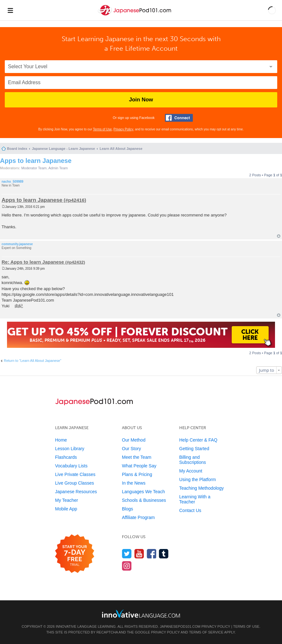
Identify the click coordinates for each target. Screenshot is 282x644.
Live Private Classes (75, 474)
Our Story (131, 449)
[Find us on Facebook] (152, 554)
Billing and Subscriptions (193, 460)
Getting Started (194, 449)
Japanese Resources (76, 492)
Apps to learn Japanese (36, 161)
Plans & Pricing (137, 474)
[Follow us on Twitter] (127, 554)
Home (61, 440)
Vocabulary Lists (71, 466)
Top (279, 236)
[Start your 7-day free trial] (75, 554)
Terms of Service (206, 632)
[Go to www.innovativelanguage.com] (141, 614)
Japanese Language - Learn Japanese (63, 149)
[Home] (135, 15)
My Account (191, 471)
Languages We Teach (143, 492)
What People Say (139, 466)
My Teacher (67, 500)
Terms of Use (102, 129)
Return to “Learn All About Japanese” (32, 361)
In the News (134, 483)
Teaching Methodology (201, 488)
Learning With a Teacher (195, 499)
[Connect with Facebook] (179, 118)
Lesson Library (70, 449)
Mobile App (66, 509)
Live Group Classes (74, 483)
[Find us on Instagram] (127, 566)
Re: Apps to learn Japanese (33, 262)
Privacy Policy (123, 129)
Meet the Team (137, 457)
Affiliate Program (138, 517)
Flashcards (66, 457)
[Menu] (10, 10)
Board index (17, 149)
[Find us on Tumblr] (164, 554)
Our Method (134, 440)
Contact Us (190, 510)
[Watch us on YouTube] (139, 554)
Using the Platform (197, 479)
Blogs (127, 509)
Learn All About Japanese (121, 149)
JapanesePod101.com (180, 626)
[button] (272, 10)
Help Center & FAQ (198, 440)
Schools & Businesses (144, 500)
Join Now (141, 100)
